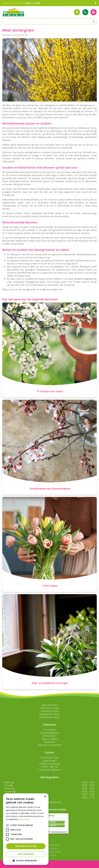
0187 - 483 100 (51, 767)
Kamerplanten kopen (50, 714)
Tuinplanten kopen (50, 711)
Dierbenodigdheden (49, 733)
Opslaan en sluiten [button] (26, 846)
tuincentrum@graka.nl (51, 770)
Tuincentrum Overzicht (50, 852)
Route (77, 12)
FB (96, 3)
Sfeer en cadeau (49, 739)
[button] (26, 860)
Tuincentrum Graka (50, 708)
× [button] (45, 797)
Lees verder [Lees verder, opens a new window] (24, 819)
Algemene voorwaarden (50, 745)
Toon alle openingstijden (50, 802)
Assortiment (50, 730)
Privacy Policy (49, 855)
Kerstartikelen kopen (49, 717)
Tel (85, 12)
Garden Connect (50, 848)
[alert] (26, 829)
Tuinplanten (49, 742)
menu (10, 864)
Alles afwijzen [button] (26, 854)
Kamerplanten (49, 736)
